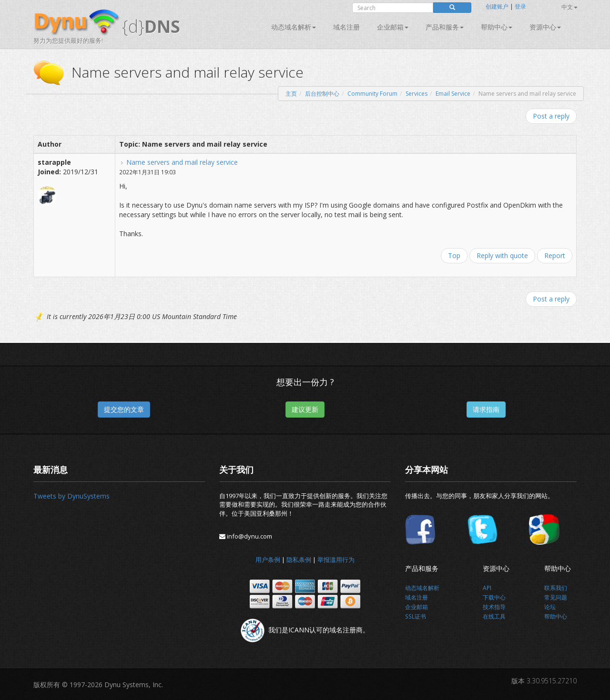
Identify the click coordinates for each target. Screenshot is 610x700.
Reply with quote (502, 255)
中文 (569, 7)
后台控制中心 (322, 94)
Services (417, 94)
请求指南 (486, 409)
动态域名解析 (294, 27)
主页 (291, 94)
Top (454, 255)
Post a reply (551, 116)
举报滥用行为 (336, 560)
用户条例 (268, 560)
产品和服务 (445, 27)
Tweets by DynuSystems (71, 496)
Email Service (453, 94)
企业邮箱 (393, 27)
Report (555, 255)
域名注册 (346, 27)
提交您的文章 (124, 409)
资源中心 (545, 27)
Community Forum (372, 94)
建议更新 (305, 409)
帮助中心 (497, 27)
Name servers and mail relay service (182, 162)
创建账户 (497, 6)
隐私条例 (299, 560)
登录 (520, 6)
